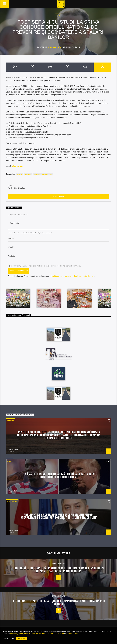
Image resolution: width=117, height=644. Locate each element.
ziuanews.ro (18, 166)
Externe (11, 421)
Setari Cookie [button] (9, 639)
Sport (10, 461)
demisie (19, 174)
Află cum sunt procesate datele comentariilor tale (73, 276)
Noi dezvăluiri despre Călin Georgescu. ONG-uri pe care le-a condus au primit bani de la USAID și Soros (59, 570)
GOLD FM (28, 174)
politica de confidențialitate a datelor (50, 634)
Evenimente (12, 502)
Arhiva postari (58, 196)
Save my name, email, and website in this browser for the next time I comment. (47, 266)
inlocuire (37, 174)
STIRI (58, 16)
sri (51, 174)
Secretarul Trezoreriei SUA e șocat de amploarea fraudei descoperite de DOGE (59, 602)
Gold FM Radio (55, 48)
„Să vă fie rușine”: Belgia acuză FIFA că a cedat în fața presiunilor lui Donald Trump (59, 475)
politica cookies (72, 634)
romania (45, 174)
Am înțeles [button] (22, 638)
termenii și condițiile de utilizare (22, 634)
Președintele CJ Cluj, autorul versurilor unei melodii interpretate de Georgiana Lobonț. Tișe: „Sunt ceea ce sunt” (58, 516)
